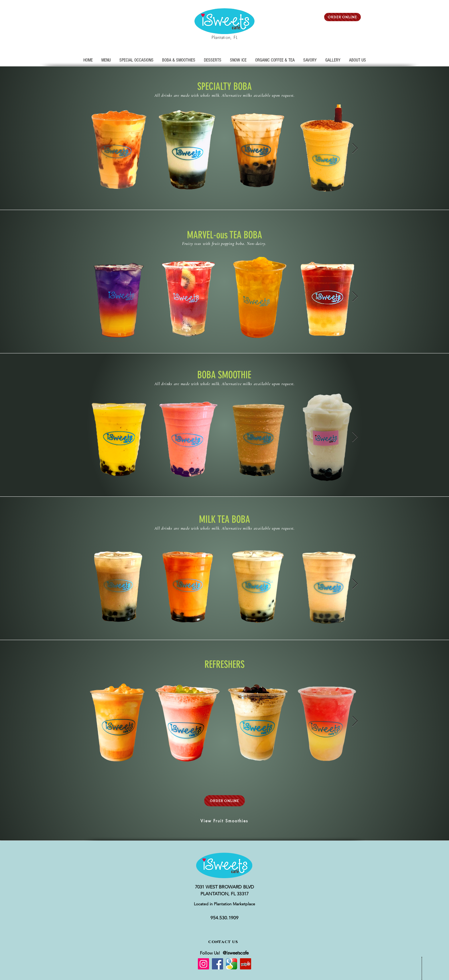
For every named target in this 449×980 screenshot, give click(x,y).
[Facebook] (217, 964)
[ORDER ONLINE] (342, 17)
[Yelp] (246, 964)
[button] (136, 60)
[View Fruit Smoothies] (224, 821)
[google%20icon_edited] (232, 964)
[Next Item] (355, 149)
